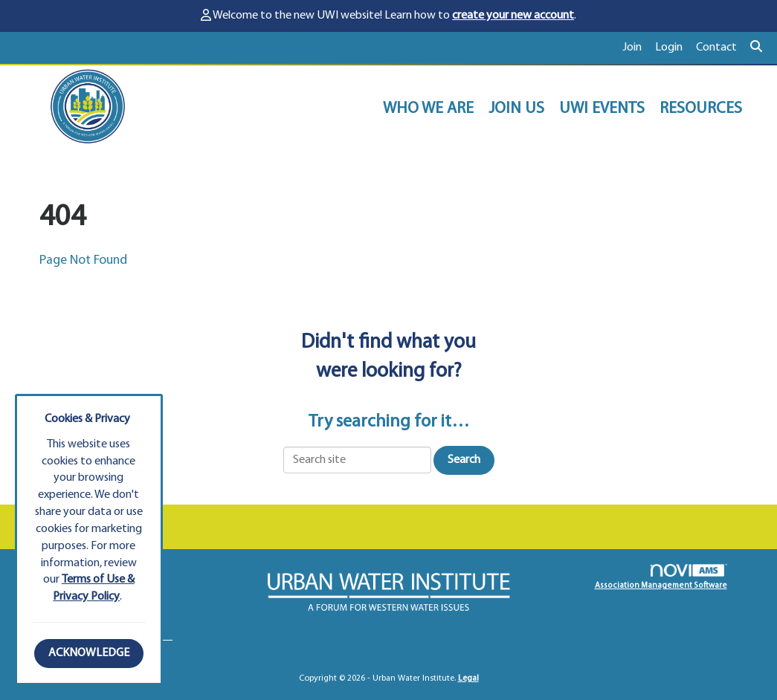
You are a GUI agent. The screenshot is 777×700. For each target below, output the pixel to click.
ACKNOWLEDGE (89, 653)
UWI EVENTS (602, 109)
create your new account (513, 16)
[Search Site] (758, 48)
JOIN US (516, 109)
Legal (468, 678)
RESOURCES (701, 109)
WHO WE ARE (428, 109)
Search (464, 460)
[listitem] (639, 48)
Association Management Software (661, 577)
